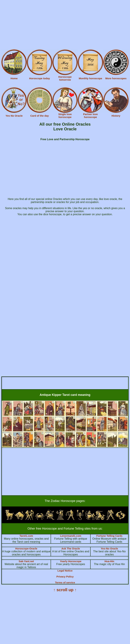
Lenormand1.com (71, 536)
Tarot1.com (26, 536)
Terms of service (65, 582)
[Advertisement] (65, 25)
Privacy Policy (65, 577)
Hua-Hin (109, 561)
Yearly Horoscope (71, 561)
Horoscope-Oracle (26, 549)
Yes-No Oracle (109, 549)
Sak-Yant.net (26, 561)
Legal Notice (65, 571)
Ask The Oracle (71, 549)
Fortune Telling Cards (109, 536)
